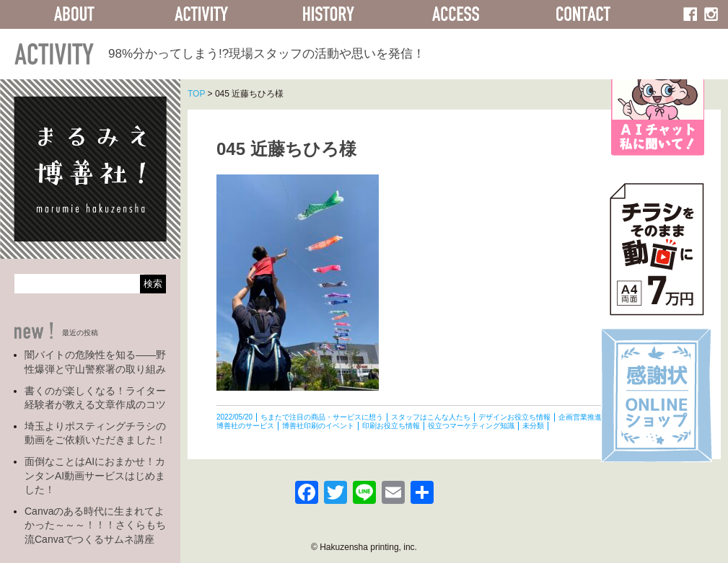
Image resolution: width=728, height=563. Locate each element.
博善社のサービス (245, 426)
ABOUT (74, 14)
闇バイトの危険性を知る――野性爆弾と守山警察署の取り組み (95, 362)
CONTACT (583, 14)
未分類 (533, 426)
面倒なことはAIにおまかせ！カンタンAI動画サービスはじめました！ (95, 475)
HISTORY (328, 14)
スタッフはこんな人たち (431, 417)
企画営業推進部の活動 (595, 417)
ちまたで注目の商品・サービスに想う (322, 417)
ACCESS (456, 14)
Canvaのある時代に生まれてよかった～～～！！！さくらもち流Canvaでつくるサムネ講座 (95, 525)
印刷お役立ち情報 (391, 426)
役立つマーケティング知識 (471, 426)
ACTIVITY (201, 14)
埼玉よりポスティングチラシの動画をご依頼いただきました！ (95, 433)
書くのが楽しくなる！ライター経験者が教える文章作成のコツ (95, 398)
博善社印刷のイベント (318, 426)
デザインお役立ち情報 (514, 417)
